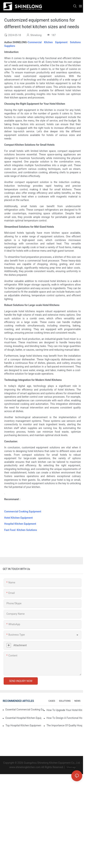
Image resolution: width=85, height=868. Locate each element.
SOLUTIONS (65, 701)
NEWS (77, 701)
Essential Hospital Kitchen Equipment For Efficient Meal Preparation (23, 718)
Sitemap (71, 767)
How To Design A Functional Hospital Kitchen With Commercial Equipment (64, 718)
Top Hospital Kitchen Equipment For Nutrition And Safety (23, 725)
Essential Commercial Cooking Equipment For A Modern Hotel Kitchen (25, 710)
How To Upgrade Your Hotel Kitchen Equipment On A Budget (64, 710)
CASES (52, 701)
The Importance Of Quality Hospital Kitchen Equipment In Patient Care (64, 725)
